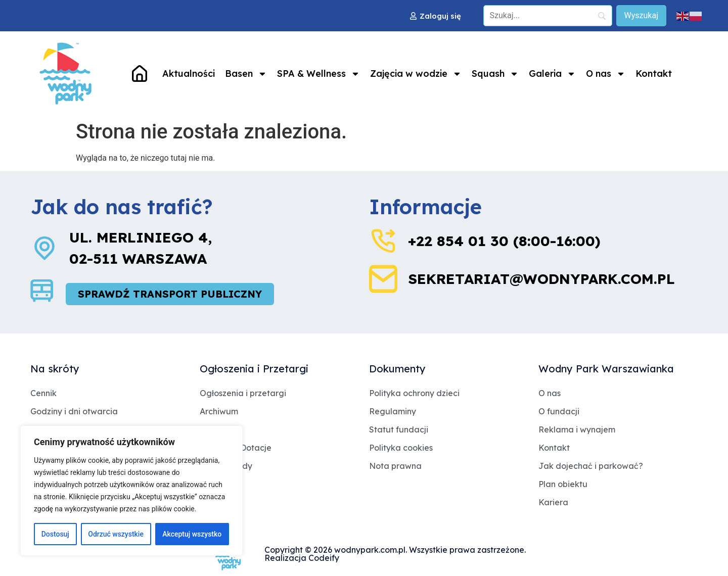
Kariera (553, 502)
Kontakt (654, 74)
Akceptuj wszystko (192, 534)
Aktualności (189, 74)
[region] (131, 491)
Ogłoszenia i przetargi (243, 393)
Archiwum (219, 411)
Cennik (43, 393)
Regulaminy (393, 411)
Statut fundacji (399, 429)
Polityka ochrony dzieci (414, 393)
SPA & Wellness (318, 74)
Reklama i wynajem (577, 429)
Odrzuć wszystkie (116, 534)
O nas (606, 74)
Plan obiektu (563, 484)
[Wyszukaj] (641, 16)
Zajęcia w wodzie (416, 74)
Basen (246, 74)
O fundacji (559, 411)
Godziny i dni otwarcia (74, 411)
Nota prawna (395, 466)
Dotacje (215, 429)
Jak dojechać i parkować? (591, 466)
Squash (495, 74)
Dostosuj (55, 534)
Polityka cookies (401, 448)
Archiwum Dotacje (236, 448)
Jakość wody (226, 466)
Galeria (552, 74)
